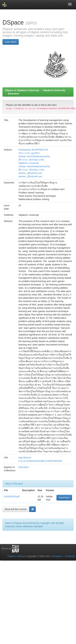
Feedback (70, 556)
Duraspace (57, 556)
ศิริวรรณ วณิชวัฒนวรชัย (31, 160)
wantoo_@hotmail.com (30, 173)
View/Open (64, 498)
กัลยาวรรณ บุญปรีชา (29, 153)
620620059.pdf (12, 496)
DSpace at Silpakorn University (22, 90)
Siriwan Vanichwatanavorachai (34, 156)
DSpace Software (17, 556)
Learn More (11, 42)
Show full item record (15, 509)
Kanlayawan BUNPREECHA (33, 150)
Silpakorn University (54, 90)
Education (14, 94)
